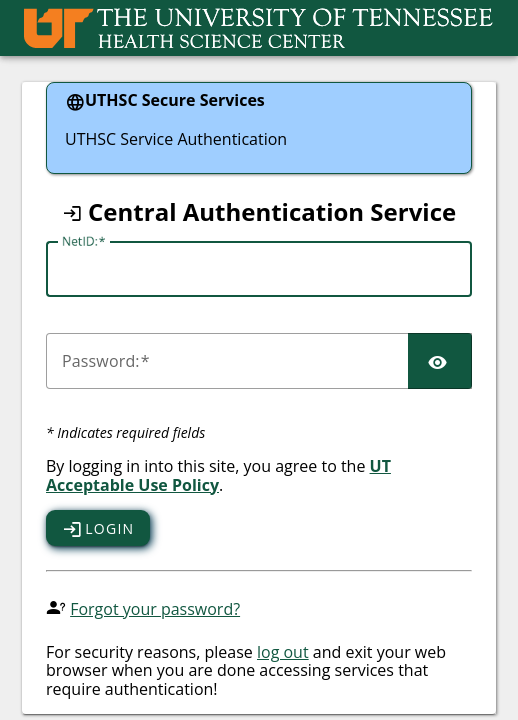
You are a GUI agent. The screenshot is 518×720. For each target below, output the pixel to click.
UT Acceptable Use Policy (218, 475)
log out (283, 652)
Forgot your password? (155, 609)
